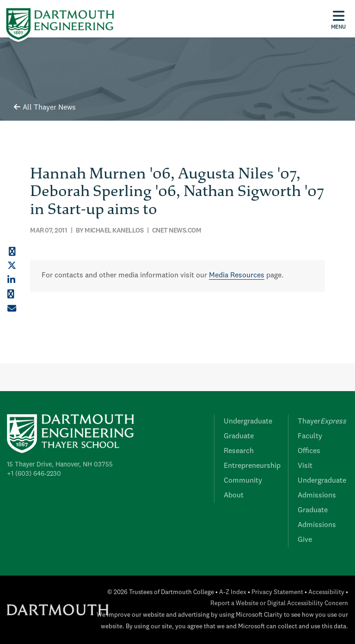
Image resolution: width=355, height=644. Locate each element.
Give (305, 540)
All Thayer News (45, 108)
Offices (309, 451)
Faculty (310, 436)
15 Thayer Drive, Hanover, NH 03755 (60, 465)
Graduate (239, 436)
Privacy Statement (277, 592)
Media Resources (237, 276)
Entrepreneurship (252, 466)
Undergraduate (248, 422)
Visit (305, 466)
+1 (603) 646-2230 (34, 474)
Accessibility (326, 592)
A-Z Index (233, 592)
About (234, 496)
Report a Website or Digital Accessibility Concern (279, 604)
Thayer (322, 422)
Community (243, 481)
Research (239, 451)
